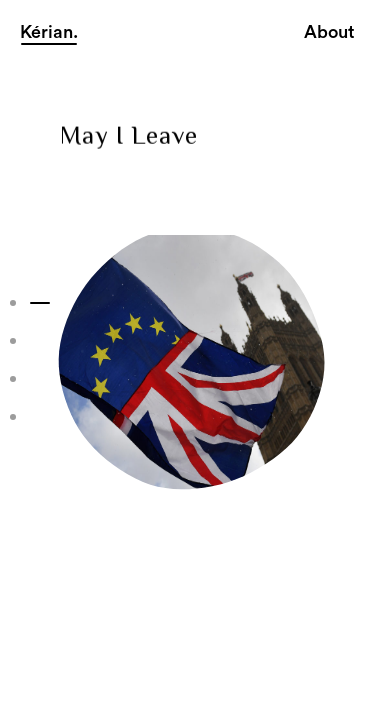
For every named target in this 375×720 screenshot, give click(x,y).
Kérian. (49, 32)
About (329, 32)
